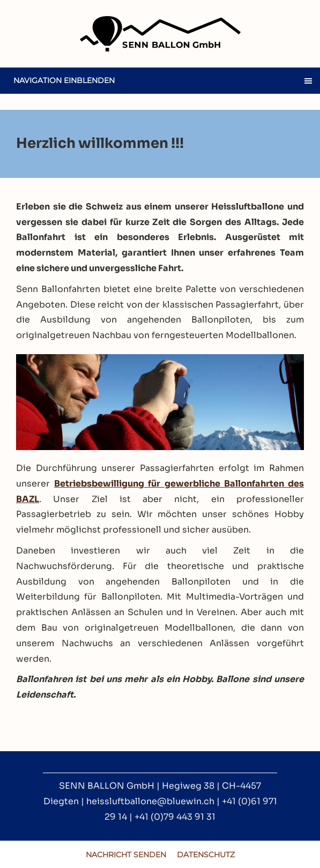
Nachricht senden (126, 855)
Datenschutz (206, 855)
